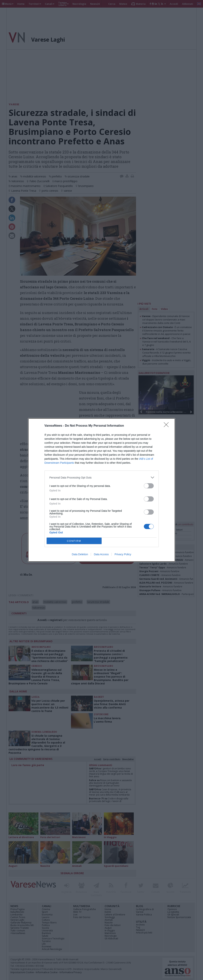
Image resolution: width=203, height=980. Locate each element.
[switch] (149, 486)
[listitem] (102, 477)
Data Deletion (80, 554)
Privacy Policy (123, 554)
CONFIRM (74, 541)
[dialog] (102, 490)
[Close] (167, 426)
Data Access (101, 554)
